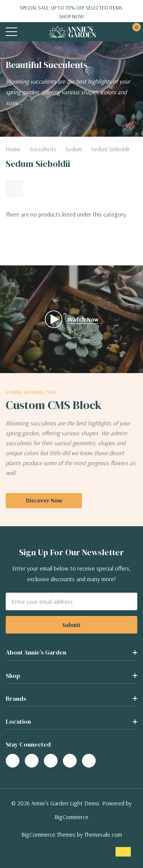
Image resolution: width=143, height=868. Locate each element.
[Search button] (28, 32)
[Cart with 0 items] (133, 32)
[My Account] (117, 32)
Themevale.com (103, 834)
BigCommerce (71, 817)
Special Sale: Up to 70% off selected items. (71, 12)
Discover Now (44, 500)
